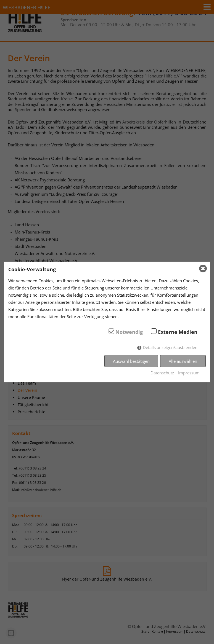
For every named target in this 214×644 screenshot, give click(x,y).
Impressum (189, 373)
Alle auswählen (183, 361)
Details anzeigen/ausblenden (170, 347)
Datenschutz (162, 373)
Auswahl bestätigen (131, 361)
